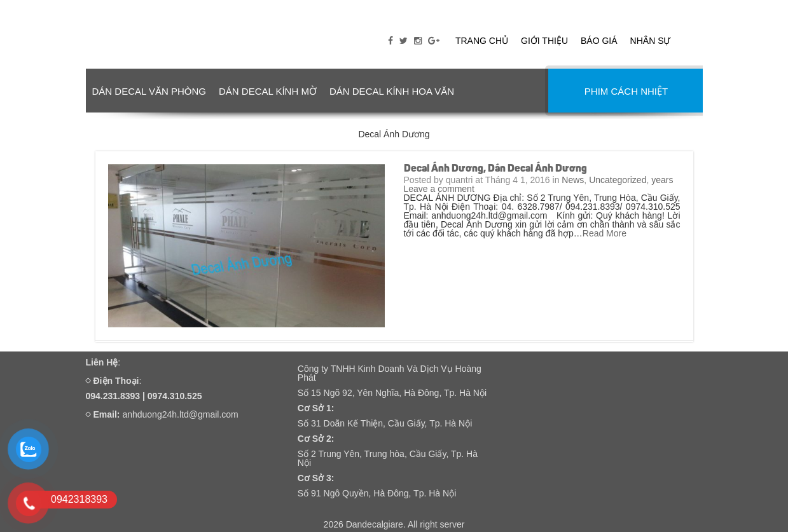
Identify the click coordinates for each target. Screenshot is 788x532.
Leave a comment (439, 189)
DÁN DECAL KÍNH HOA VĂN (392, 91)
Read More (605, 233)
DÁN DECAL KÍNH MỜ (268, 91)
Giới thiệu (544, 41)
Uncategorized (618, 180)
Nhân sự (651, 41)
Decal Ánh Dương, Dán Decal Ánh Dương (495, 169)
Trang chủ (482, 41)
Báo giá (599, 41)
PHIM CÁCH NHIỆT (626, 91)
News (573, 180)
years (662, 180)
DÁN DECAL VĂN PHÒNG (149, 91)
